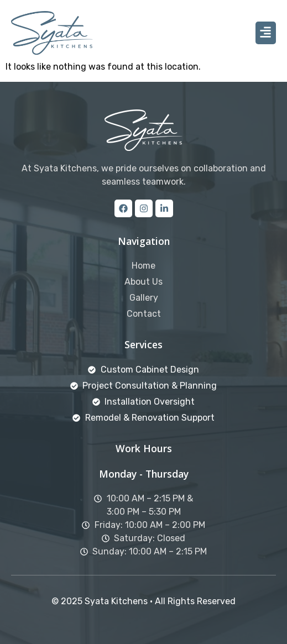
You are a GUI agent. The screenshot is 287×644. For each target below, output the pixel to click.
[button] (266, 33)
